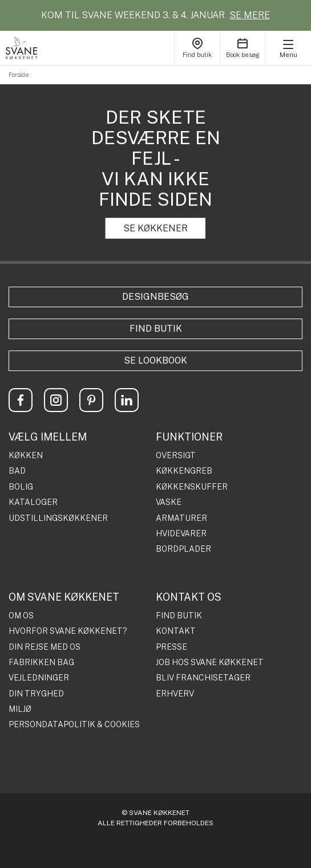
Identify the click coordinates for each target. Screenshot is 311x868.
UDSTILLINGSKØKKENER (58, 518)
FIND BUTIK (179, 616)
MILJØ (20, 709)
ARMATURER (181, 518)
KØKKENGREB (184, 471)
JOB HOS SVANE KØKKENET (210, 663)
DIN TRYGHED (36, 694)
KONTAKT (176, 631)
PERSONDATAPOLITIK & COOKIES (74, 725)
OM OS (21, 616)
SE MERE (250, 15)
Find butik (156, 329)
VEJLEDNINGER (39, 678)
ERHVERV (175, 694)
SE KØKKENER (155, 228)
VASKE (169, 502)
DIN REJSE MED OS (45, 647)
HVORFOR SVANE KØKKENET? (68, 631)
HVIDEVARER (181, 534)
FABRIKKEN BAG (41, 663)
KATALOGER (33, 502)
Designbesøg (155, 297)
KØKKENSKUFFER (192, 487)
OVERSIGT (176, 456)
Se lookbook (155, 360)
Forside (19, 75)
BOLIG (21, 487)
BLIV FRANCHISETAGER (203, 678)
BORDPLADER (183, 549)
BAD (17, 471)
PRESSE (171, 647)
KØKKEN (26, 456)
